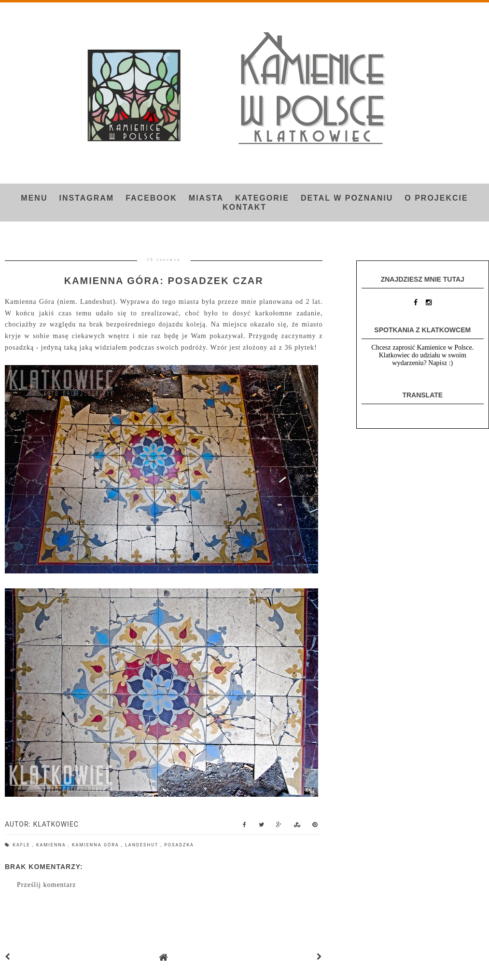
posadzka (179, 845)
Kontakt (244, 207)
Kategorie (262, 198)
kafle (22, 845)
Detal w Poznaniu (347, 198)
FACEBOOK (151, 198)
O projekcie (436, 198)
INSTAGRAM (86, 198)
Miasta (206, 198)
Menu (34, 198)
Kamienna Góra (97, 845)
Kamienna (52, 845)
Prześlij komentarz (47, 885)
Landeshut (143, 845)
